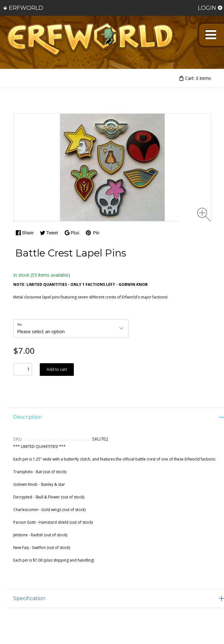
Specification (29, 598)
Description (28, 417)
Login (207, 8)
